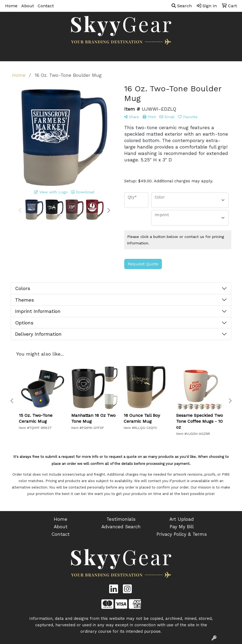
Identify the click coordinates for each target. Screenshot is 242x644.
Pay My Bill (182, 527)
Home (11, 6)
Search (182, 6)
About (28, 6)
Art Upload (182, 519)
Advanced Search (121, 527)
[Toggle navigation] (8, 55)
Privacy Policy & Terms (182, 534)
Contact (46, 6)
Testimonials (121, 519)
